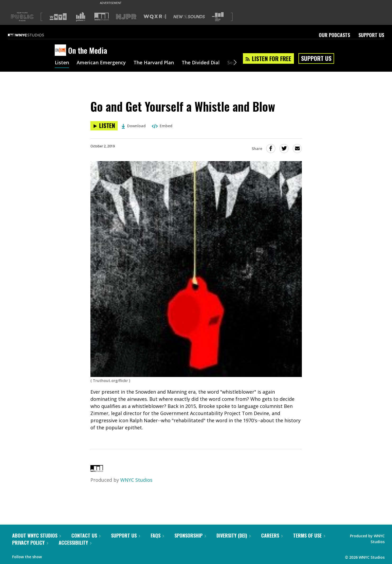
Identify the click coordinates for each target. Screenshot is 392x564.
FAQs (157, 535)
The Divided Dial (201, 63)
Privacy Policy (30, 543)
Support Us (371, 35)
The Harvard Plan (154, 63)
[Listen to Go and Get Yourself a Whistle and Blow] (104, 126)
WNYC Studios (136, 480)
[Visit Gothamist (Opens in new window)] (81, 17)
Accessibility (75, 543)
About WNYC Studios (36, 535)
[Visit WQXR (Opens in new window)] (155, 17)
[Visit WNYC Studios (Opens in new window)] (102, 17)
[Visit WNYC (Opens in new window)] (58, 17)
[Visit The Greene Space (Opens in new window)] (218, 17)
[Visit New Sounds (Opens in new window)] (189, 17)
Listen (62, 63)
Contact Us (86, 535)
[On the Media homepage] (61, 51)
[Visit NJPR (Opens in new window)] (126, 17)
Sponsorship (190, 535)
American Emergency (101, 63)
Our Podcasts (334, 35)
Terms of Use (309, 535)
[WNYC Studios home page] (33, 35)
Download (134, 126)
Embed (162, 126)
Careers (272, 535)
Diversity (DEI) (234, 535)
